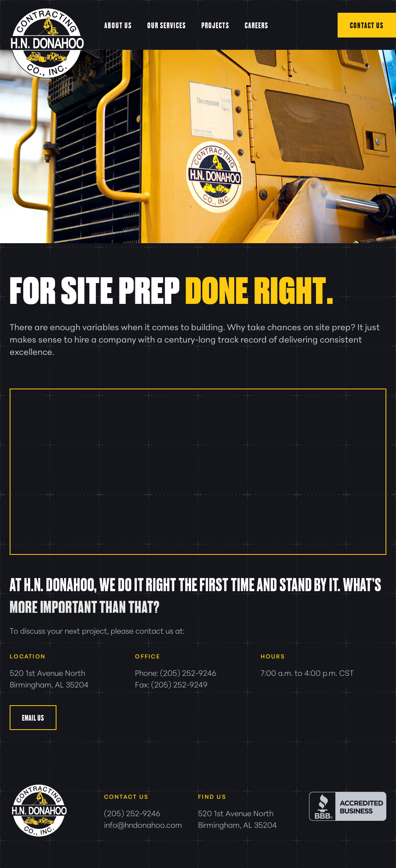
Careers (257, 25)
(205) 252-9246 (188, 672)
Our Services (167, 25)
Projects (215, 25)
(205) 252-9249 (179, 684)
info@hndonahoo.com (143, 824)
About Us (118, 25)
